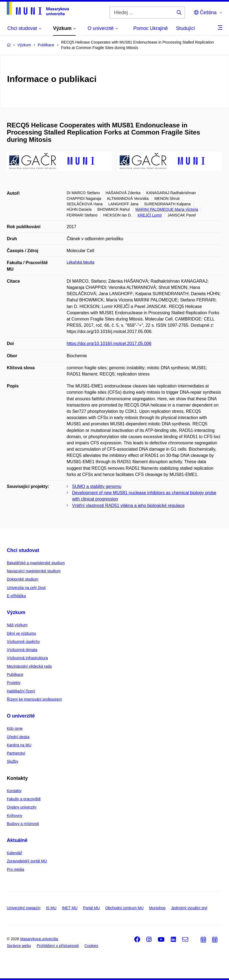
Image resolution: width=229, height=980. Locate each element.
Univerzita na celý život (26, 588)
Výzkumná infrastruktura (27, 658)
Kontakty (14, 791)
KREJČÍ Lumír (150, 215)
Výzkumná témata (22, 650)
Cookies (92, 946)
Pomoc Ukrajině (151, 28)
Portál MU (91, 908)
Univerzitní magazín (24, 908)
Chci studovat (23, 550)
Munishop (157, 908)
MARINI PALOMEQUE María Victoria (167, 209)
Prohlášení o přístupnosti (58, 946)
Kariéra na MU (19, 745)
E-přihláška (16, 596)
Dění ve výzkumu (21, 633)
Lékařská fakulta (81, 262)
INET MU (70, 908)
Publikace (15, 674)
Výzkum (16, 612)
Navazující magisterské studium (34, 571)
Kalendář (14, 853)
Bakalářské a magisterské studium (36, 563)
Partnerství (16, 753)
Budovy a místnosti (23, 824)
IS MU (51, 908)
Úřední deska (18, 737)
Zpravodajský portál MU (27, 861)
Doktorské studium (23, 579)
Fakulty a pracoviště (24, 799)
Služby (13, 761)
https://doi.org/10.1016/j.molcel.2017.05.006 (109, 344)
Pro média (16, 869)
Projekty (14, 683)
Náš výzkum (17, 625)
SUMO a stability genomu (97, 486)
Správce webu (19, 946)
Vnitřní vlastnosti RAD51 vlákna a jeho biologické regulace (128, 506)
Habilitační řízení (21, 691)
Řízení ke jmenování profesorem (34, 699)
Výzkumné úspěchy (23, 642)
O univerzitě (21, 716)
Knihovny (15, 816)
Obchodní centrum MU (124, 908)
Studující (185, 28)
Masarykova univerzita (39, 939)
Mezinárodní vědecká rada (29, 666)
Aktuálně (17, 840)
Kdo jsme (15, 728)
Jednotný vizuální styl (189, 908)
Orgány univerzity (22, 807)
